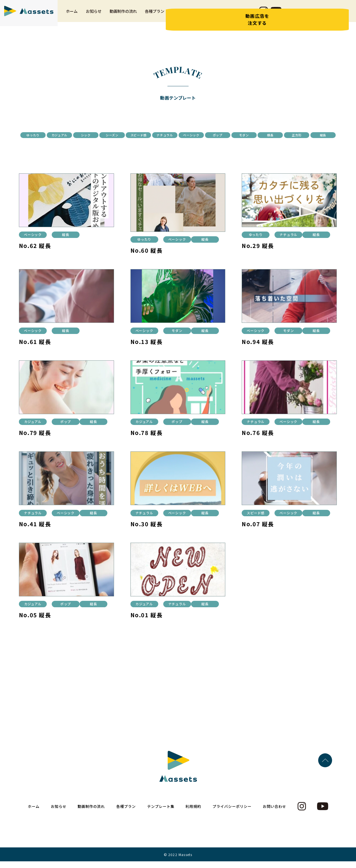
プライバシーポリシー (234, 813)
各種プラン (155, 16)
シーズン (159, 135)
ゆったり (47, 135)
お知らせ (94, 16)
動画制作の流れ (123, 16)
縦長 (234, 144)
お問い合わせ (243, 16)
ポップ (309, 135)
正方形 (197, 144)
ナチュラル (234, 135)
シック (122, 135)
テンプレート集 (186, 16)
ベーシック (272, 135)
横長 (159, 144)
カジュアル (84, 135)
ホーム (72, 16)
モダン (122, 144)
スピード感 (197, 135)
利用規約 (216, 16)
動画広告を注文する (333, 24)
